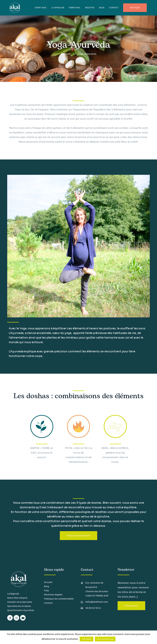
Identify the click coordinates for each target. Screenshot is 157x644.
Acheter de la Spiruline (20, 602)
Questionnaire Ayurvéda (21, 610)
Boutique (135, 8)
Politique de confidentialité (59, 599)
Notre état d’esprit (17, 598)
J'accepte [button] (87, 639)
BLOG (102, 8)
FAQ (46, 590)
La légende (13, 594)
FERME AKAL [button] (75, 8)
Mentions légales (53, 595)
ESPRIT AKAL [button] (41, 8)
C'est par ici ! (131, 606)
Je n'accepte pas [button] (105, 639)
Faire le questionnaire (78, 536)
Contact (114, 8)
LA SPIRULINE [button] (58, 8)
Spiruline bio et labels (19, 606)
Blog (46, 586)
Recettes (90, 8)
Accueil (66, 54)
